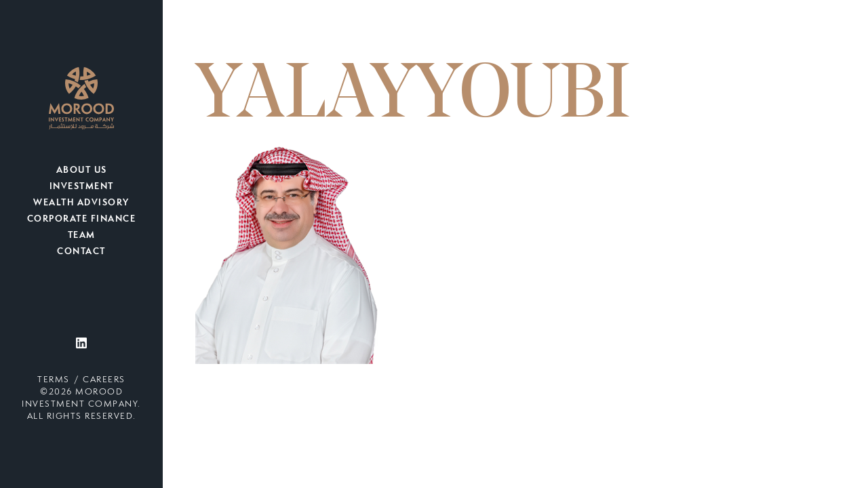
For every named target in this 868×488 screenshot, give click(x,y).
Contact (81, 252)
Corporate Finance (82, 220)
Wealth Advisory (81, 203)
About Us (82, 171)
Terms (54, 380)
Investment (82, 187)
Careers (104, 380)
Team (82, 236)
